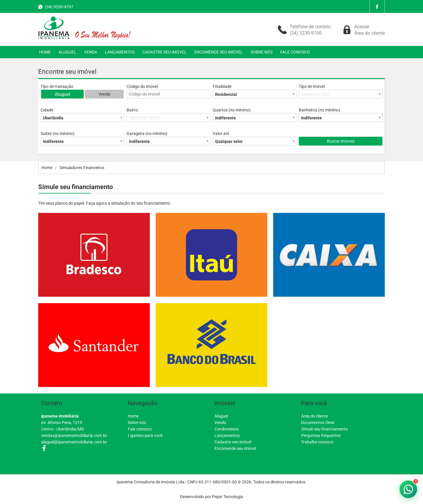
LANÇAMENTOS (120, 52)
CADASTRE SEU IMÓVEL (164, 52)
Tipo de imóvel (312, 86)
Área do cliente (314, 416)
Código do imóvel (142, 86)
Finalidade (222, 86)
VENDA (91, 52)
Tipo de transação (57, 86)
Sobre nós (137, 423)
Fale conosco (140, 429)
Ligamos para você (145, 435)
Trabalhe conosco (317, 442)
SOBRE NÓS (262, 52)
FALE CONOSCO (295, 52)
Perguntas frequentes (321, 435)
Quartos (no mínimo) (232, 110)
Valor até (221, 133)
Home (133, 416)
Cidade (47, 110)
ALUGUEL (67, 52)
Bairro (132, 110)
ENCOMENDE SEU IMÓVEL (219, 52)
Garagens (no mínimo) (147, 133)
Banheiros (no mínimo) (319, 110)
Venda (104, 94)
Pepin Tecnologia (228, 497)
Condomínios (226, 429)
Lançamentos (227, 435)
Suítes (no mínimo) (58, 133)
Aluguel (62, 94)
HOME (45, 52)
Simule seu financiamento (324, 429)
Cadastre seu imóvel (233, 442)
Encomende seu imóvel (235, 448)
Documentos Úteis (318, 423)
